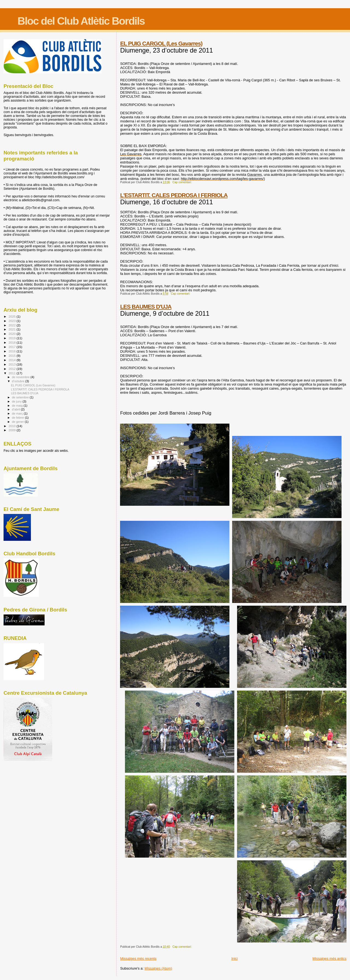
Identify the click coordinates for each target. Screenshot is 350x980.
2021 (12, 329)
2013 (12, 364)
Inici (234, 959)
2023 (12, 321)
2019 (12, 338)
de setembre (21, 397)
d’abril (17, 409)
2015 (12, 356)
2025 (12, 316)
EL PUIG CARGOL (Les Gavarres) (161, 43)
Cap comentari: (182, 182)
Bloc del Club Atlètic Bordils (81, 21)
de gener (18, 422)
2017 (12, 347)
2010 (12, 426)
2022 (12, 325)
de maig (18, 406)
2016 (12, 351)
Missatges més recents (138, 959)
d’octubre (19, 381)
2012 (12, 369)
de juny (17, 401)
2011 (12, 373)
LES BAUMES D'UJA (146, 307)
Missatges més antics (329, 959)
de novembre (21, 377)
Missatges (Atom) (158, 968)
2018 (12, 342)
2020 (12, 334)
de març (18, 413)
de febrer (19, 418)
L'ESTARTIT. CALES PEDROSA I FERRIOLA (174, 195)
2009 (12, 430)
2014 (12, 360)
